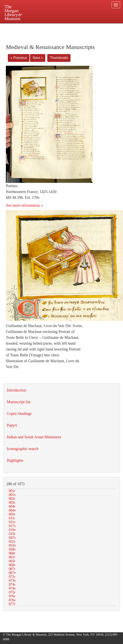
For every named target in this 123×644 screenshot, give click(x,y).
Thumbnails (59, 58)
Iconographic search (23, 449)
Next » (38, 58)
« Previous (19, 58)
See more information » (24, 205)
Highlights (15, 460)
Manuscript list (19, 402)
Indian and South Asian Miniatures (34, 437)
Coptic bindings (19, 414)
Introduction (16, 390)
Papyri (12, 425)
